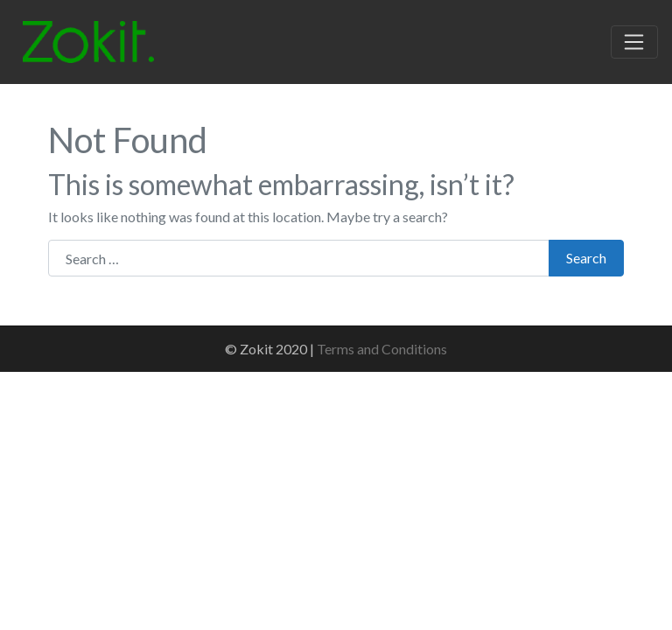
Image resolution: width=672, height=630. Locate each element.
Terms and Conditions (382, 349)
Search (586, 258)
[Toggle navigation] (634, 42)
